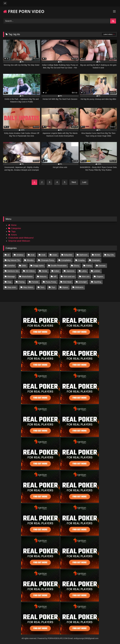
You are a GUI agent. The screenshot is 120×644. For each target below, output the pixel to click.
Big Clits (110, 255)
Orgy (9, 282)
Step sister (12, 287)
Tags (13, 232)
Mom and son (69, 276)
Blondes (30, 260)
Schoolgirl (83, 282)
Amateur (20, 255)
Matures (43, 276)
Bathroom (83, 255)
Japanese (70, 271)
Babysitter (68, 255)
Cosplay (81, 260)
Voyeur (65, 287)
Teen (42, 287)
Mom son (86, 276)
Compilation (66, 260)
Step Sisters (28, 287)
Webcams (79, 287)
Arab (43, 255)
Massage (11, 276)
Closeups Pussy (47, 260)
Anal (32, 255)
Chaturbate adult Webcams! (21, 238)
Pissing (21, 282)
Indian (57, 271)
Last (84, 182)
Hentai (44, 271)
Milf (55, 276)
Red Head (67, 282)
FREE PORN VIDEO (24, 11)
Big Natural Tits (14, 260)
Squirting (97, 282)
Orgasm (100, 276)
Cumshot (11, 266)
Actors (14, 235)
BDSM (97, 255)
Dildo (24, 266)
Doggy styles (38, 266)
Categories (16, 228)
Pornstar (35, 282)
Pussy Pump (51, 282)
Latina (84, 271)
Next (74, 182)
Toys (53, 287)
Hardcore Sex (13, 271)
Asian (55, 255)
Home (14, 225)
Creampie (96, 260)
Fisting (89, 266)
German (102, 266)
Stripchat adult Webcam (19, 241)
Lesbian (97, 271)
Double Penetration (59, 266)
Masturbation (27, 276)
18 (8, 255)
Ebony (76, 266)
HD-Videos (30, 271)
